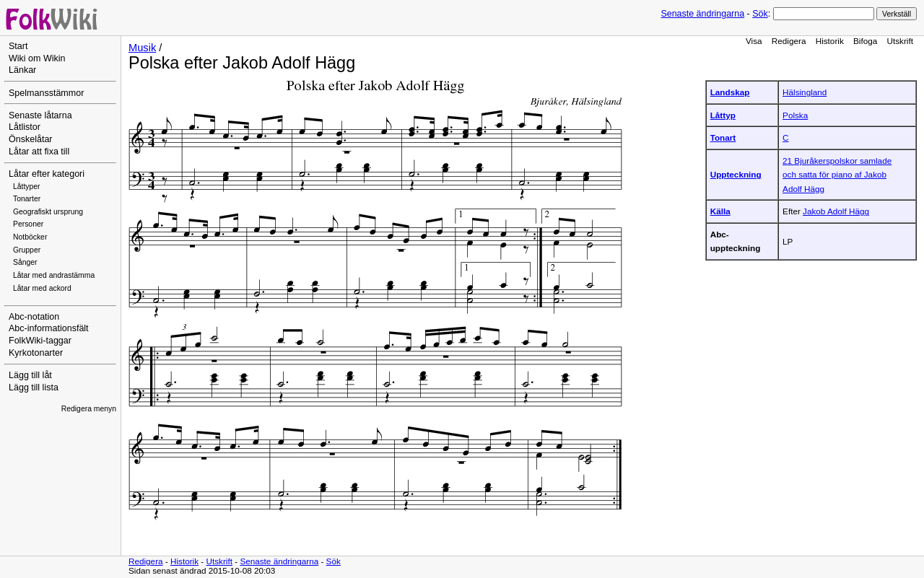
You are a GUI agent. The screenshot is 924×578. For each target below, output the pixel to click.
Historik (830, 41)
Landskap (730, 92)
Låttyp (723, 115)
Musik (142, 48)
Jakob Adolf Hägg (836, 211)
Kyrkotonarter (36, 353)
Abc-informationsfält (49, 328)
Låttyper (27, 187)
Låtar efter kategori (47, 174)
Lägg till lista (34, 387)
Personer (28, 224)
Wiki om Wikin (37, 58)
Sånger (25, 262)
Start (18, 46)
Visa (754, 41)
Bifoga (865, 41)
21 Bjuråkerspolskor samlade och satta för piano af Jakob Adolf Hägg (837, 175)
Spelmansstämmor (46, 93)
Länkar (22, 70)
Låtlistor (25, 127)
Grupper (27, 250)
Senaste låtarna (40, 115)
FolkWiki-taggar (40, 341)
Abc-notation (34, 317)
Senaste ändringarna (702, 14)
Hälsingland (805, 92)
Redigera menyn (89, 409)
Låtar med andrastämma (54, 275)
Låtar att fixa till (39, 152)
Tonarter (27, 199)
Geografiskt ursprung (48, 212)
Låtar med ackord (42, 288)
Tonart (723, 137)
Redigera (789, 41)
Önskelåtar (31, 139)
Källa (720, 211)
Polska (795, 115)
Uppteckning (736, 174)
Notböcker (30, 237)
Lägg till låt (30, 375)
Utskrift (900, 41)
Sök (760, 14)
